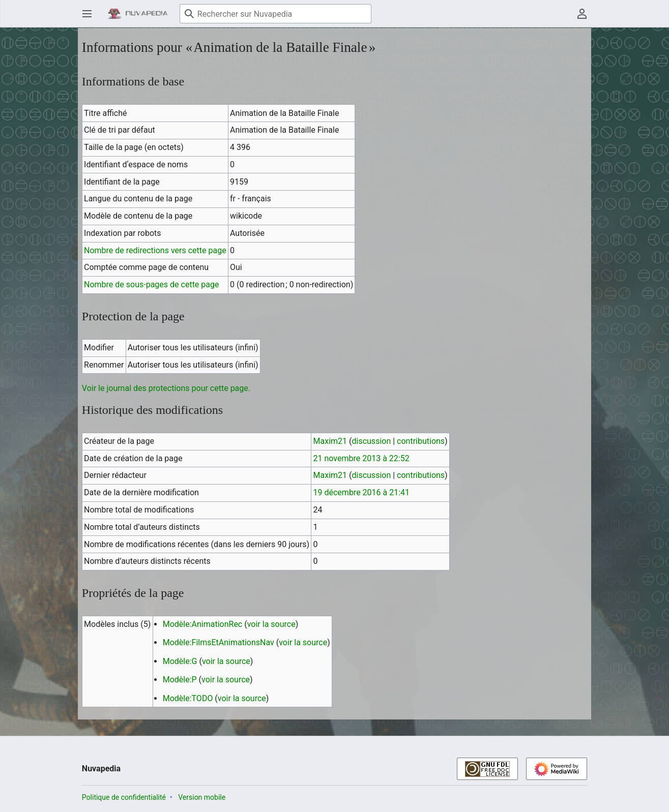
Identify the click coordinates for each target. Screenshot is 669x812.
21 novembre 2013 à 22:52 (361, 458)
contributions (421, 441)
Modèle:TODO (188, 698)
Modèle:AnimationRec (203, 624)
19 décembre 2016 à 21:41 (362, 492)
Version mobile (202, 797)
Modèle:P (180, 680)
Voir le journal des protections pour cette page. (166, 388)
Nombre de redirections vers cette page (155, 250)
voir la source (271, 624)
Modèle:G (180, 661)
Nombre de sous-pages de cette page (151, 284)
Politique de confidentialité (124, 797)
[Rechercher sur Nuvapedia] (275, 14)
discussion (372, 441)
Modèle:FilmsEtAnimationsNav (219, 642)
